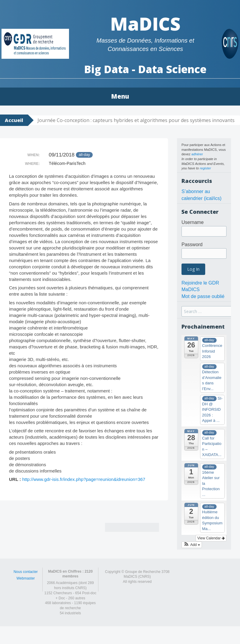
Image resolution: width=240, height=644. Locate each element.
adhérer (197, 154)
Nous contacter (26, 572)
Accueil (14, 120)
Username (193, 222)
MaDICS (145, 24)
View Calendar (211, 538)
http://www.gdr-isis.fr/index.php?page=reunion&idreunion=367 (84, 479)
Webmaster (26, 578)
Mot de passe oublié (203, 296)
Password (192, 244)
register (205, 168)
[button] (192, 545)
